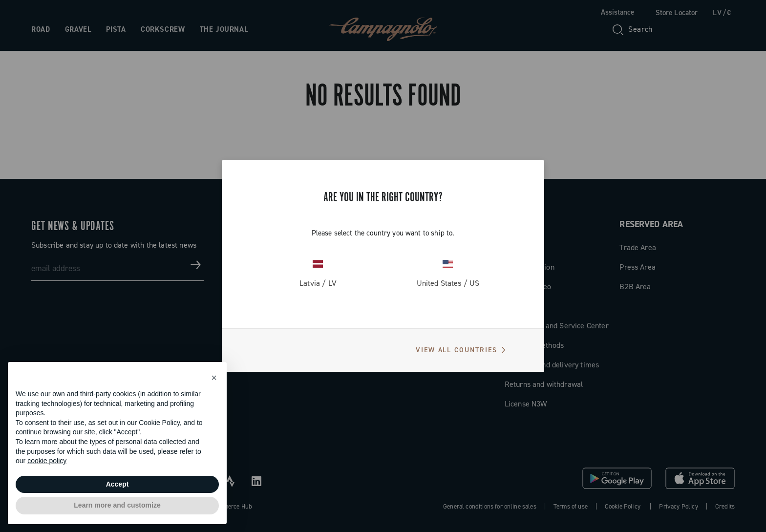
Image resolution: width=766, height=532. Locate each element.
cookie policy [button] (47, 461)
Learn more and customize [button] (117, 505)
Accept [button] (117, 484)
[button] (214, 378)
